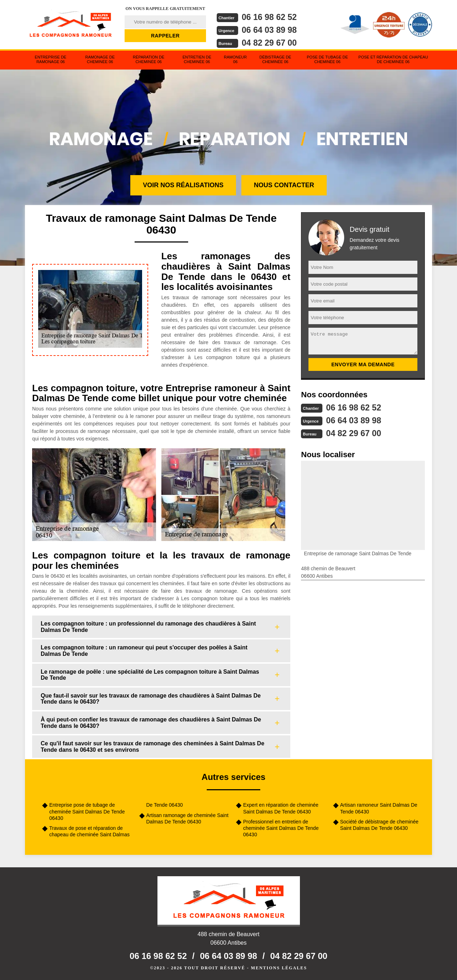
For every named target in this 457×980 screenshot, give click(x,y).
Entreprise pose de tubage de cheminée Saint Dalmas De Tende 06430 (87, 811)
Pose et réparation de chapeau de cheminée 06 (393, 59)
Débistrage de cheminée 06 (275, 59)
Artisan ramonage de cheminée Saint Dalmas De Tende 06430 (187, 818)
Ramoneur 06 (235, 59)
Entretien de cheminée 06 (197, 59)
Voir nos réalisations (183, 185)
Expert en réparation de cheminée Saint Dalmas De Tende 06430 (281, 808)
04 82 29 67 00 (270, 42)
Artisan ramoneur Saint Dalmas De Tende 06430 (379, 808)
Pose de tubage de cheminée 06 (327, 59)
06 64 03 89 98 (270, 29)
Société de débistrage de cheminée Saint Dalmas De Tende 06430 (379, 825)
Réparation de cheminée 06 (149, 59)
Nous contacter (284, 185)
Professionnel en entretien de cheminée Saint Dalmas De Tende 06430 (281, 828)
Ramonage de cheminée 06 (100, 59)
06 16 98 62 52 (270, 17)
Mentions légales (279, 968)
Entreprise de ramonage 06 (51, 59)
